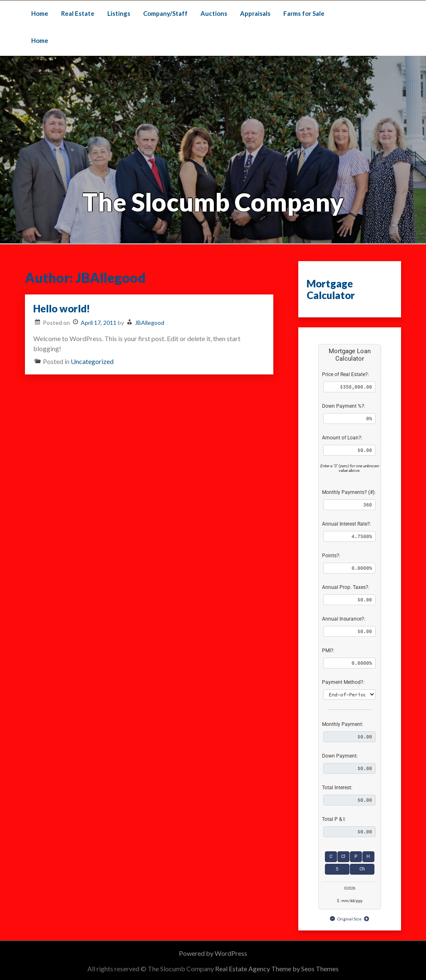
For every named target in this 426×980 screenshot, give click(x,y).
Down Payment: (340, 756)
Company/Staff (165, 13)
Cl (343, 857)
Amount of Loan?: (342, 438)
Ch (362, 869)
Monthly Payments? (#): (349, 492)
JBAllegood (150, 323)
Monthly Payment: (343, 724)
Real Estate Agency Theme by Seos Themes (277, 969)
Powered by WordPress (213, 953)
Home (40, 13)
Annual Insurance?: (344, 619)
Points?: (331, 556)
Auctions (214, 13)
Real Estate (78, 13)
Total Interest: (337, 788)
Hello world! (62, 308)
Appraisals (255, 13)
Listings (119, 13)
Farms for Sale (304, 13)
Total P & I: (334, 819)
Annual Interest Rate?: (347, 524)
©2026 (350, 888)
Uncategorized (92, 361)
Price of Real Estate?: (346, 374)
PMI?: (328, 651)
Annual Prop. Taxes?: (346, 587)
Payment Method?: (343, 682)
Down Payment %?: (344, 406)
